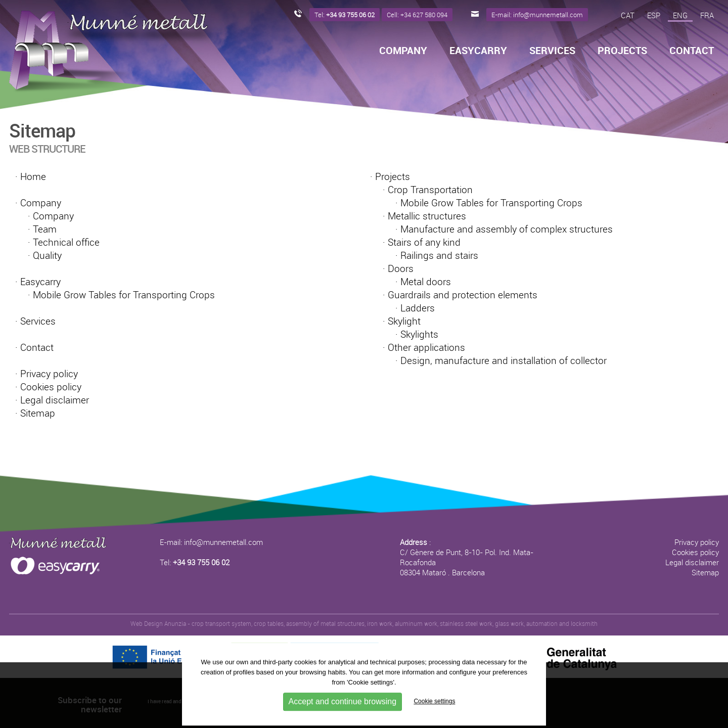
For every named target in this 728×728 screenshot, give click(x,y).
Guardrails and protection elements (463, 295)
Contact (692, 51)
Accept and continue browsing (343, 701)
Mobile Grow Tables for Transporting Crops (124, 295)
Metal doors (426, 282)
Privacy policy (49, 374)
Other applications (426, 347)
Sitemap (38, 413)
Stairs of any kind (424, 242)
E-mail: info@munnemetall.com (211, 542)
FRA (707, 15)
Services (552, 51)
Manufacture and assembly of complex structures (507, 229)
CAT (628, 15)
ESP (654, 15)
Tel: (195, 562)
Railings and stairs (439, 255)
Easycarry (478, 51)
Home (33, 176)
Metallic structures (427, 216)
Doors (401, 268)
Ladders (418, 308)
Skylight (404, 321)
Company (403, 51)
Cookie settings (434, 702)
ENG (680, 15)
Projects (622, 51)
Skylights (419, 334)
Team (45, 229)
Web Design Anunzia (158, 623)
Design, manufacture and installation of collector (504, 360)
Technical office (66, 242)
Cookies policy (51, 387)
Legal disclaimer (55, 400)
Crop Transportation (430, 190)
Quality (47, 255)
